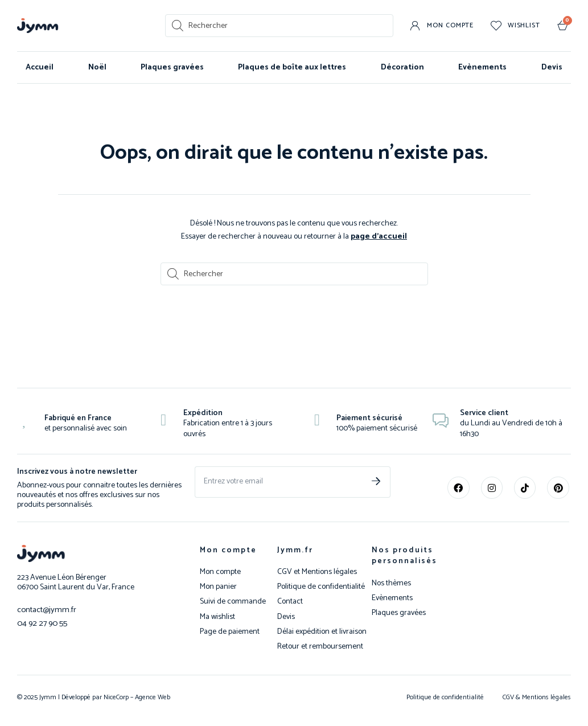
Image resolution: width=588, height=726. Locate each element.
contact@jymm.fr (45, 609)
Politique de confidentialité (321, 586)
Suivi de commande (233, 601)
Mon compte (228, 550)
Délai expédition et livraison (322, 631)
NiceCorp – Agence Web (136, 697)
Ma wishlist (217, 617)
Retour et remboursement (320, 646)
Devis (552, 67)
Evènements (482, 67)
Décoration (402, 67)
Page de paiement (230, 631)
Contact (290, 601)
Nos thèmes (391, 583)
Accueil (40, 67)
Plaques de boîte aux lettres (292, 67)
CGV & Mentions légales (537, 697)
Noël (97, 67)
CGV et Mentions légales (317, 572)
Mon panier (218, 586)
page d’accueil (379, 236)
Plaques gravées (172, 67)
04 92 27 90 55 (40, 622)
